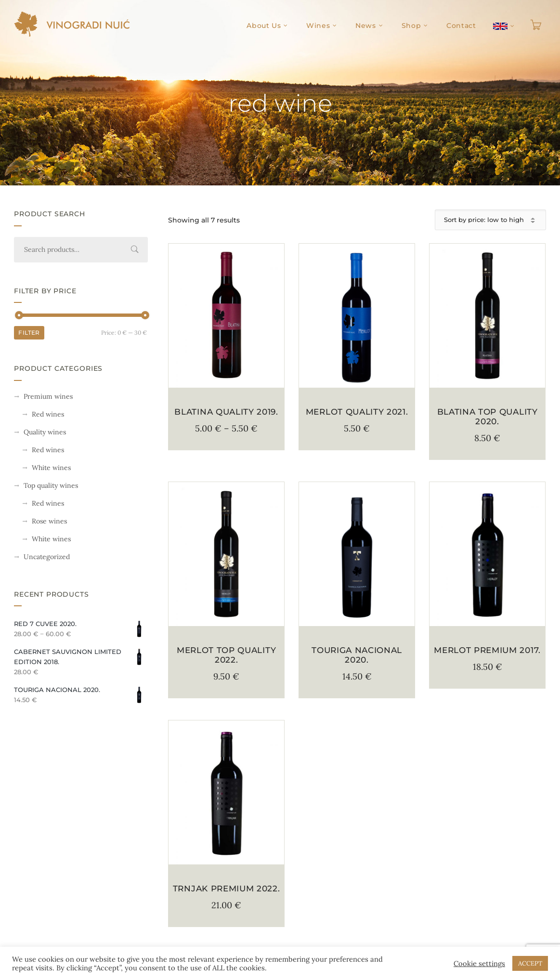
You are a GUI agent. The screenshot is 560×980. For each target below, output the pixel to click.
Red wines (48, 414)
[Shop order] (490, 220)
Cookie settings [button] (479, 964)
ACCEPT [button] (530, 963)
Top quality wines (51, 485)
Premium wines (48, 396)
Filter (29, 333)
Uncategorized (47, 557)
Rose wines (49, 521)
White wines (51, 468)
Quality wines (45, 432)
